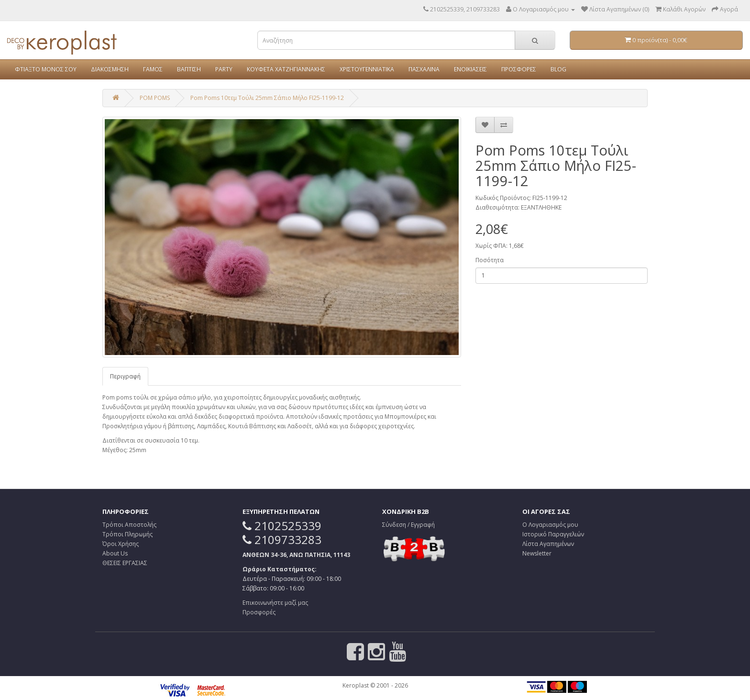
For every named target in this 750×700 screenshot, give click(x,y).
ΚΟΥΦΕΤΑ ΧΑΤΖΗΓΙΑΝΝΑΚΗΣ (286, 69)
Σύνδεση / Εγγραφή (408, 525)
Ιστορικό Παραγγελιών (553, 534)
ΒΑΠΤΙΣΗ (189, 69)
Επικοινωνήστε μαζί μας (275, 603)
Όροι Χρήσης (121, 544)
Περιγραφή (125, 376)
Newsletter (537, 553)
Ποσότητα (490, 260)
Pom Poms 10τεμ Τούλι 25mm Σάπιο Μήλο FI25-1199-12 (267, 98)
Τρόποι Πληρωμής (127, 534)
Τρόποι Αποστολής (129, 525)
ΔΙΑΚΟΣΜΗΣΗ (110, 69)
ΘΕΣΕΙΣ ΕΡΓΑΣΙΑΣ (125, 563)
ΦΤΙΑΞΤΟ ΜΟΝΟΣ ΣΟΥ (46, 69)
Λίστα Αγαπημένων (548, 544)
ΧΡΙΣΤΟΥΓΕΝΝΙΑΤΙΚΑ (367, 69)
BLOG (558, 69)
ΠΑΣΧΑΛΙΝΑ (424, 69)
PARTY (224, 69)
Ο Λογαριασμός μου (550, 525)
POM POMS (155, 98)
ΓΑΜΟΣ (153, 69)
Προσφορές (259, 612)
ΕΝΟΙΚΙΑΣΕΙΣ (470, 69)
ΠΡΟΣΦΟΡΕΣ (519, 69)
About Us (115, 553)
